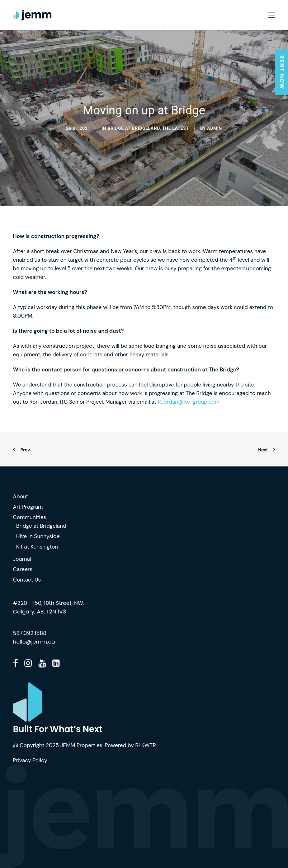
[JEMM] (32, 15)
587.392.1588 (30, 633)
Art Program (28, 507)
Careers (23, 569)
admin (215, 128)
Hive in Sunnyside (38, 536)
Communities (30, 517)
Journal (22, 559)
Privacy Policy (30, 760)
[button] (272, 15)
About (21, 497)
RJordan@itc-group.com (189, 402)
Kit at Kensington (37, 547)
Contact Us (27, 580)
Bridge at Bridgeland (134, 128)
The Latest (175, 128)
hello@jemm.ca (34, 642)
